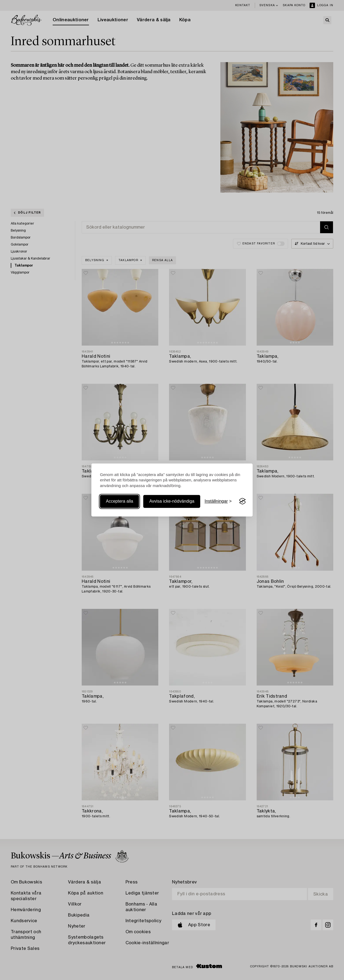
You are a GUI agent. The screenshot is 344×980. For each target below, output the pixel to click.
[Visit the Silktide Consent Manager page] (242, 501)
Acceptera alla (119, 501)
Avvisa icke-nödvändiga (172, 501)
